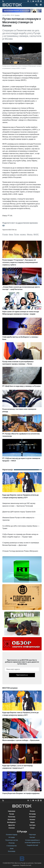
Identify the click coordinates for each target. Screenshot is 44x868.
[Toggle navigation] (40, 5)
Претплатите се (22, 675)
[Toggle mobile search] (37, 5)
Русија (5, 234)
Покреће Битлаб (32, 845)
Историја (12, 837)
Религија (12, 843)
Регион (32, 811)
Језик (12, 848)
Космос (17, 15)
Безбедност (12, 822)
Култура (32, 825)
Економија (12, 820)
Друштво (12, 825)
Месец (30, 234)
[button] (41, 5)
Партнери (32, 835)
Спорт (32, 828)
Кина (11, 234)
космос (23, 234)
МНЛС (36, 234)
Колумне (32, 817)
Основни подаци (12, 835)
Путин (16, 234)
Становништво (12, 846)
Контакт (32, 837)
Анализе (12, 828)
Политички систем (12, 840)
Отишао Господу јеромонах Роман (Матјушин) (20, 551)
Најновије (12, 811)
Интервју (32, 814)
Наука (32, 822)
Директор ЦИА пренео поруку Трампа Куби (19, 512)
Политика (12, 817)
